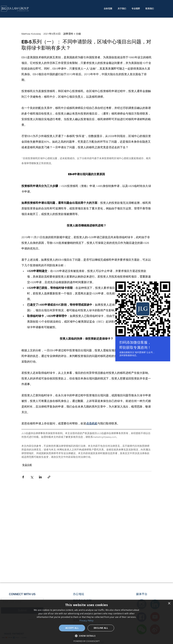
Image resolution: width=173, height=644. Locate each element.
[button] (86, 636)
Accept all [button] (72, 628)
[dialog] (86, 622)
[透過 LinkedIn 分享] (40, 477)
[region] (143, 322)
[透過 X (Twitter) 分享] (32, 477)
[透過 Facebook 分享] (23, 477)
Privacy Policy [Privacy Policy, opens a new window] (86, 620)
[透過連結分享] (49, 477)
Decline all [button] (101, 628)
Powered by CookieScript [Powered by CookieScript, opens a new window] (87, 641)
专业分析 (27, 465)
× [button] (169, 604)
